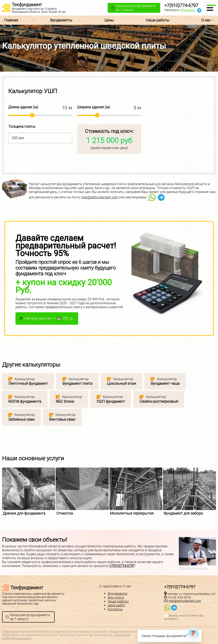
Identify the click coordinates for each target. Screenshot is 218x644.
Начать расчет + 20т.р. (49, 318)
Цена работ (116, 605)
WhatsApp (188, 10)
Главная (11, 20)
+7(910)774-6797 (181, 5)
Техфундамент (27, 5)
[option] (29, 491)
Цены (109, 20)
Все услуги (116, 597)
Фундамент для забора (183, 513)
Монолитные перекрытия (132, 513)
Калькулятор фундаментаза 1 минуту (30, 617)
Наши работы (158, 20)
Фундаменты (61, 20)
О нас (208, 20)
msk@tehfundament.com (100, 197)
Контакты (115, 609)
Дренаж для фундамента (24, 513)
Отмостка (65, 513)
